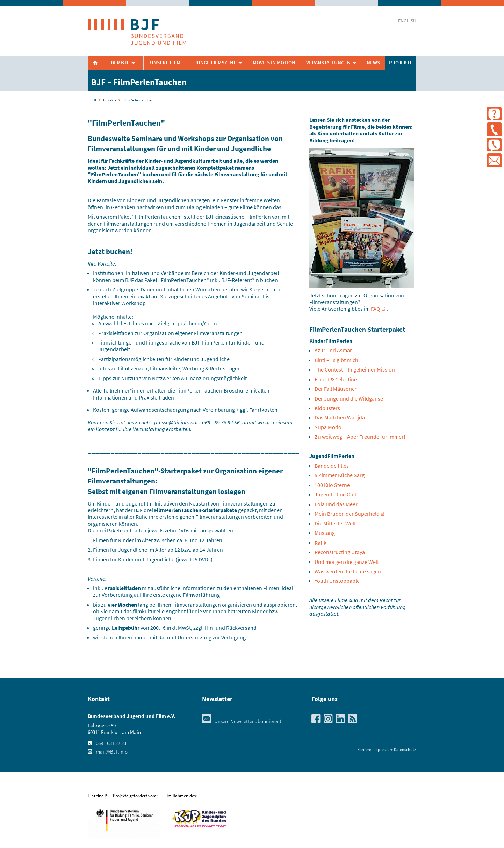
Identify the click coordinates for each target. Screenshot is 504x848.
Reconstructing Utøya (340, 552)
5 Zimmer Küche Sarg (340, 475)
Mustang (325, 533)
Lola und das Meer (336, 504)
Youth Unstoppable (337, 581)
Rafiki (321, 543)
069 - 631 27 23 (111, 743)
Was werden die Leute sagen (348, 571)
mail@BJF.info (112, 752)
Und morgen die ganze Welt (347, 562)
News (373, 63)
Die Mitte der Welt (335, 523)
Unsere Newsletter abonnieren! (242, 721)
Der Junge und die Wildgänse (349, 398)
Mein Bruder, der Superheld (347, 514)
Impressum (383, 750)
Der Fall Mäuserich (336, 389)
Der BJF (120, 63)
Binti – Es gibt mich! (337, 360)
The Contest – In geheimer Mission (355, 369)
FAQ (376, 309)
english (407, 21)
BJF (94, 100)
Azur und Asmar (333, 350)
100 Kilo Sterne (332, 485)
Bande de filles (332, 466)
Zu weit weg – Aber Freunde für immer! (360, 437)
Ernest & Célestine (336, 379)
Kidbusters (327, 408)
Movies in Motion (274, 63)
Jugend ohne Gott (336, 494)
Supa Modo (328, 427)
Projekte (401, 63)
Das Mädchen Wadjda (340, 417)
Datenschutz (405, 750)
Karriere (364, 750)
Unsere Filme (167, 63)
